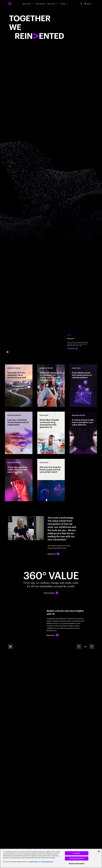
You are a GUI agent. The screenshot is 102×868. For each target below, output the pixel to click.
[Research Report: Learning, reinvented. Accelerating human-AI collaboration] (19, 433)
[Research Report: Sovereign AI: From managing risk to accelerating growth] (19, 386)
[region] (51, 858)
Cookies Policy (33, 862)
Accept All (77, 853)
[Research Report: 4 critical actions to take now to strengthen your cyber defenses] (83, 433)
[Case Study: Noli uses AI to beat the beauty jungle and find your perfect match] (51, 480)
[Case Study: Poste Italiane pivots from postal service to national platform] (83, 386)
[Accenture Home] (10, 4)
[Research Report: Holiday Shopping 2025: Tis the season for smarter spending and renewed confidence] (51, 386)
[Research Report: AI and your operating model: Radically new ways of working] (19, 480)
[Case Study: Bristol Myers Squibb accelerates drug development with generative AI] (51, 433)
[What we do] (28, 4)
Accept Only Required (77, 858)
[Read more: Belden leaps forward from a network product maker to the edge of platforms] (53, 635)
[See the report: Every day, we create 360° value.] (51, 593)
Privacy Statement (47, 862)
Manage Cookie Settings (77, 863)
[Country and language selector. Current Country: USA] (89, 4)
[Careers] (64, 4)
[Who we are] (53, 4)
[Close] (99, 851)
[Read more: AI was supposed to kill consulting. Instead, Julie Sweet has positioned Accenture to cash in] (53, 554)
